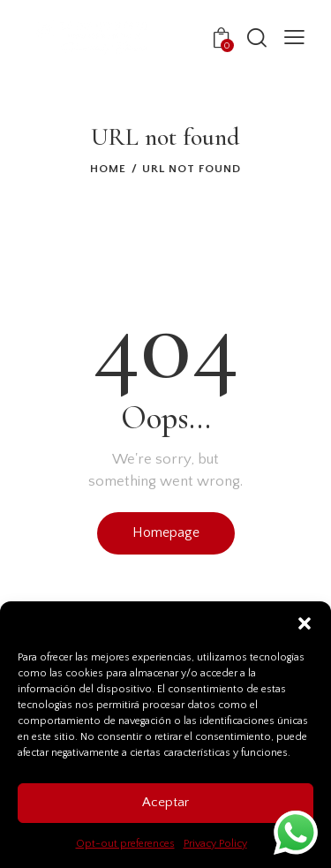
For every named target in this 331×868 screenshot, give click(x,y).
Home (108, 169)
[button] (305, 623)
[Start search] (257, 37)
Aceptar (165, 802)
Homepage (166, 532)
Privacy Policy (215, 844)
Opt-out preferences (125, 844)
